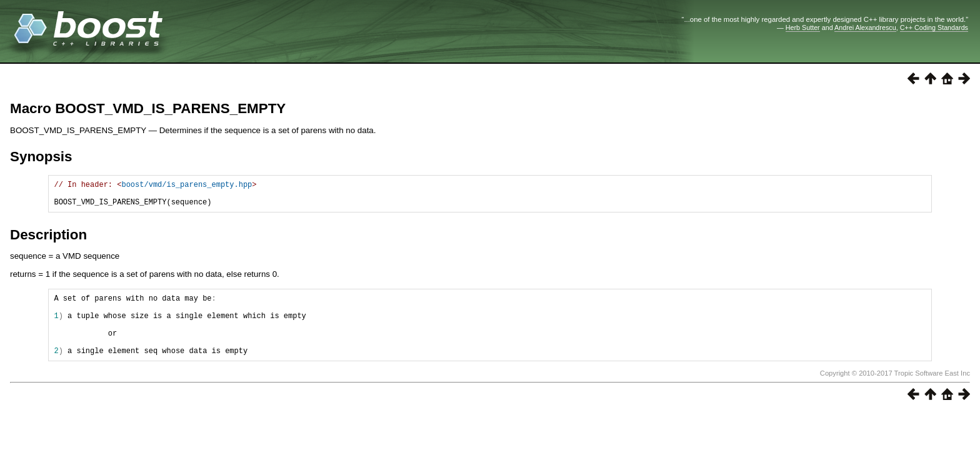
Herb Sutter (803, 27)
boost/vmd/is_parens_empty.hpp (187, 186)
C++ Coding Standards (934, 27)
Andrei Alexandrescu (865, 27)
